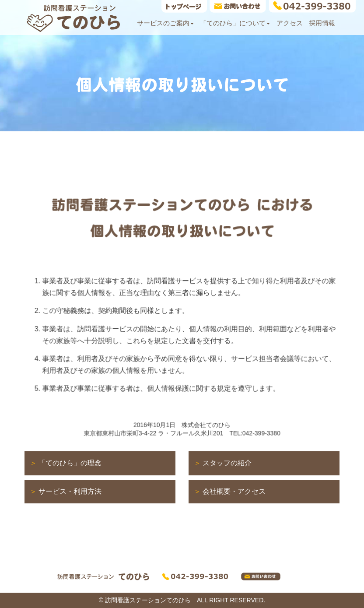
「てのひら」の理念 (70, 463)
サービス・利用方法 (70, 491)
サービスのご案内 (165, 23)
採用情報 (322, 23)
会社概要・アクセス (234, 491)
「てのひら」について (235, 23)
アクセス (290, 23)
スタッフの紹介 (227, 463)
